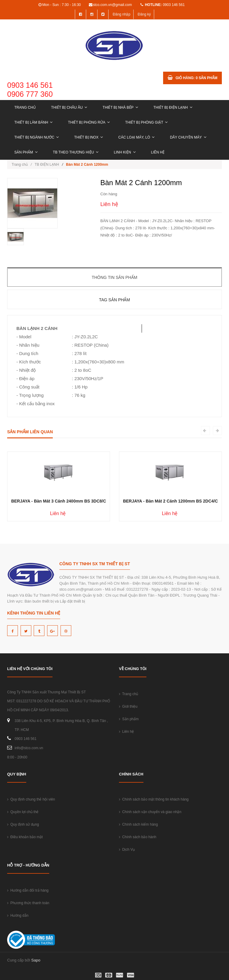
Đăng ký (144, 14)
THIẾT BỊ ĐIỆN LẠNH (173, 107)
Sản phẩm (26, 152)
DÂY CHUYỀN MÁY (188, 137)
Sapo (36, 960)
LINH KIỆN (125, 152)
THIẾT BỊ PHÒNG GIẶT (146, 122)
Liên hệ (158, 152)
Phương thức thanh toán (28, 903)
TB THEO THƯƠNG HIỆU (76, 152)
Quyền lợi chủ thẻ (23, 812)
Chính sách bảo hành (138, 837)
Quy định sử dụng (23, 824)
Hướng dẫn (18, 916)
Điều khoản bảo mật (25, 837)
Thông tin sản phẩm (114, 277)
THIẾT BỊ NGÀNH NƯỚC (37, 137)
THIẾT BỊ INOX (89, 137)
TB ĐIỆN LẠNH (47, 165)
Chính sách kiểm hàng (138, 824)
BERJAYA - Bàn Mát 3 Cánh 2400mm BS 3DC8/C (58, 501)
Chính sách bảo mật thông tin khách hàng (154, 799)
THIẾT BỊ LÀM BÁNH (33, 122)
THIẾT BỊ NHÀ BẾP (120, 107)
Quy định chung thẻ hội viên (31, 799)
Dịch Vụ (127, 850)
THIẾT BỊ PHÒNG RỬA (89, 122)
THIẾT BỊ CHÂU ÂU (69, 107)
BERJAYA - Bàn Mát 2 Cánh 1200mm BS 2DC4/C (170, 501)
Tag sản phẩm (114, 300)
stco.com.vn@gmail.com (112, 5)
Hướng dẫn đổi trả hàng (28, 890)
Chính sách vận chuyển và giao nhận (150, 812)
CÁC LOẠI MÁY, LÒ (136, 137)
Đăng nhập (122, 14)
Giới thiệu (128, 706)
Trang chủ (25, 107)
